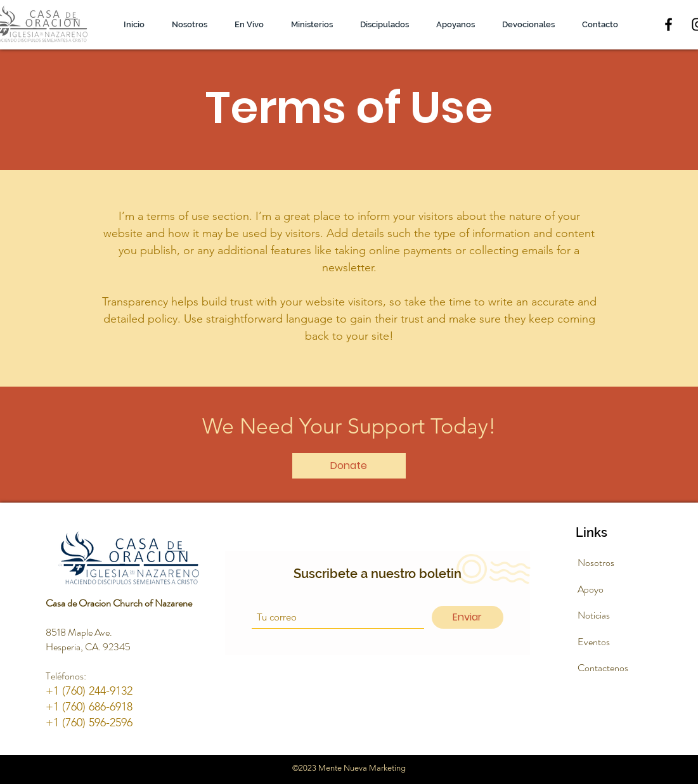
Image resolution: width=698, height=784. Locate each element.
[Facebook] (669, 24)
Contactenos (603, 668)
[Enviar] (468, 617)
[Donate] (349, 466)
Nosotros (596, 562)
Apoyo (591, 589)
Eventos (594, 642)
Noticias (594, 615)
